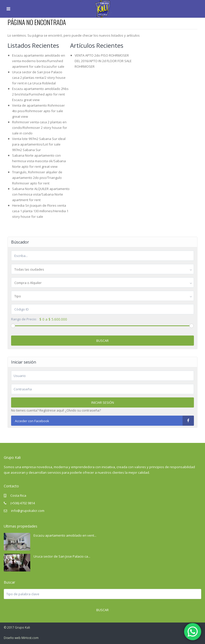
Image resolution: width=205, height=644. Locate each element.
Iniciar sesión (103, 402)
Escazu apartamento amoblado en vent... (65, 535)
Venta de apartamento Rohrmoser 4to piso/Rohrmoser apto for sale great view (38, 111)
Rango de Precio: (24, 319)
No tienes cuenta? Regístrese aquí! (38, 410)
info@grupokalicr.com (27, 511)
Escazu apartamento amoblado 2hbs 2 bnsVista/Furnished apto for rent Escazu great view (40, 94)
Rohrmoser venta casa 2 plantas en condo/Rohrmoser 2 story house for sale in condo (40, 128)
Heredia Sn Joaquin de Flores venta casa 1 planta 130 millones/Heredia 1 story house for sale (40, 211)
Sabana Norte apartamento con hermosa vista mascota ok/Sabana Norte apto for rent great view (39, 161)
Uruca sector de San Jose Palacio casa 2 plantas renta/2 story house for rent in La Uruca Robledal (39, 78)
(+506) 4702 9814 (23, 503)
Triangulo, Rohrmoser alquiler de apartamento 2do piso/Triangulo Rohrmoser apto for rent (37, 178)
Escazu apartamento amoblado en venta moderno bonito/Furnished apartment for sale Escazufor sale (39, 61)
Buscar (103, 341)
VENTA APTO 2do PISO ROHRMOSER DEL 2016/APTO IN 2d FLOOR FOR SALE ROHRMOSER (103, 61)
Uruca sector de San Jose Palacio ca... (62, 556)
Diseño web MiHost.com (21, 638)
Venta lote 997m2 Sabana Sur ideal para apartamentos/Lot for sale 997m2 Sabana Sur (39, 144)
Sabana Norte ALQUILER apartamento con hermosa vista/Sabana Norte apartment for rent (41, 194)
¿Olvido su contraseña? (83, 410)
